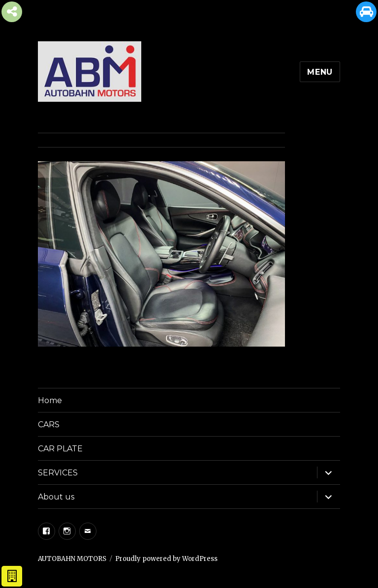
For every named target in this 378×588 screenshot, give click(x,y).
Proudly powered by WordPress (166, 559)
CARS (49, 425)
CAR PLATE (60, 449)
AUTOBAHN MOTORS (72, 559)
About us (56, 497)
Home (50, 400)
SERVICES (58, 473)
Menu (320, 72)
